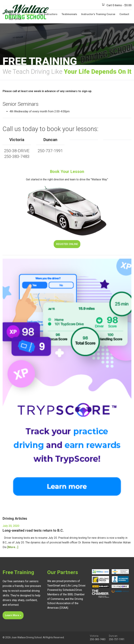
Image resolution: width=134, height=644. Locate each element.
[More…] (13, 547)
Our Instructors (48, 14)
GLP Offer (15, 19)
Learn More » (13, 615)
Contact (124, 14)
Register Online (67, 244)
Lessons (29, 14)
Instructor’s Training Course (98, 14)
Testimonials (69, 14)
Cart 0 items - (117, 5)
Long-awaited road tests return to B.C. (33, 530)
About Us (15, 14)
